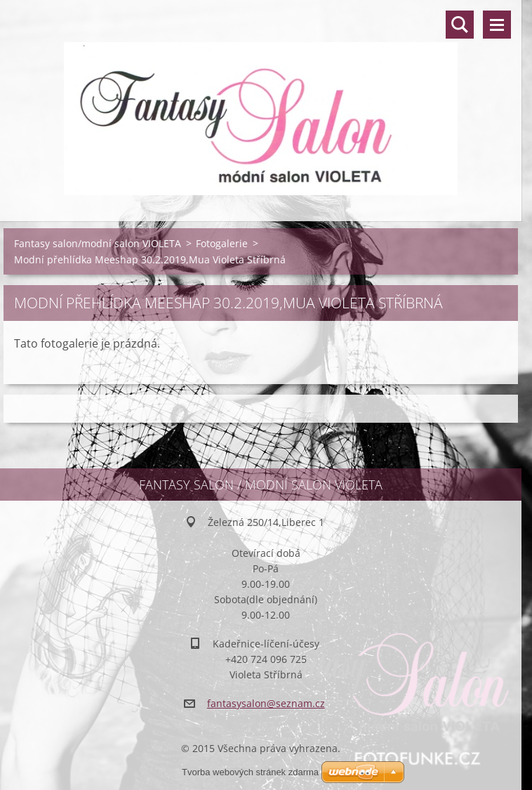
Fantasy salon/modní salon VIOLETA (98, 243)
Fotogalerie (222, 243)
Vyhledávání (460, 25)
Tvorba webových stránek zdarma (250, 772)
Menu (497, 25)
